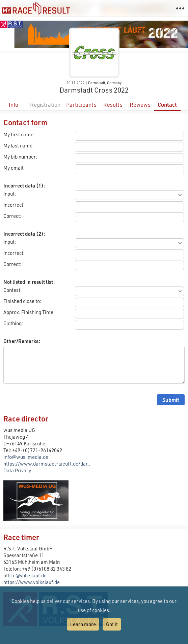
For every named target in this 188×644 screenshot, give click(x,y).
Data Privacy (17, 470)
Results (113, 105)
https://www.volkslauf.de (32, 582)
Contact (167, 105)
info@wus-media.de (26, 457)
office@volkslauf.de (25, 575)
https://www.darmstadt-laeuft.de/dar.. (47, 464)
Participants (81, 105)
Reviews (140, 105)
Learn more (83, 624)
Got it (112, 624)
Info (14, 105)
